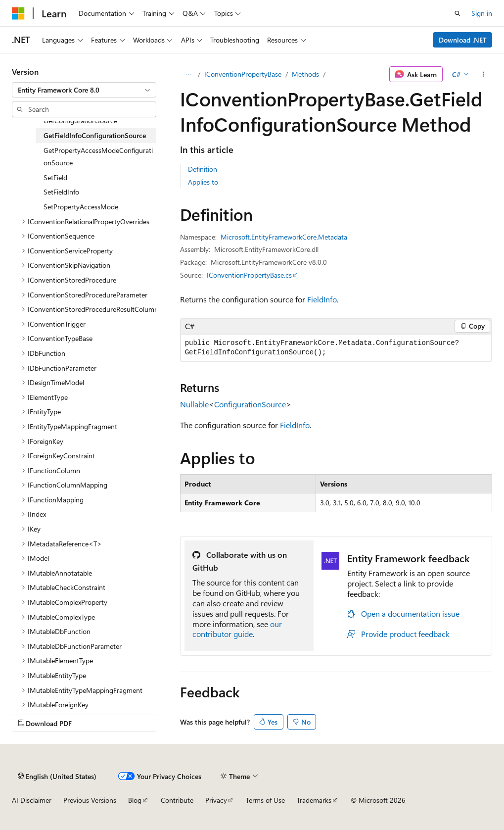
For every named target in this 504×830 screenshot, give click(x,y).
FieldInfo (322, 299)
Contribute (177, 800)
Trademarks (314, 800)
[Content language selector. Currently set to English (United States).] (57, 776)
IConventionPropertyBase (243, 74)
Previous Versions (90, 800)
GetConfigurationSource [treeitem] (80, 121)
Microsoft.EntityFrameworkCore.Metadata (284, 237)
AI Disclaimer (32, 800)
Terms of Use (265, 800)
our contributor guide (237, 629)
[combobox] (84, 90)
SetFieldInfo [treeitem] (61, 192)
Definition (203, 169)
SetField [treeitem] (55, 177)
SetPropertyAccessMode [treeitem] (81, 207)
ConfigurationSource (250, 404)
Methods (305, 74)
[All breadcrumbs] (189, 74)
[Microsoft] (18, 13)
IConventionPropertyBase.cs (249, 275)
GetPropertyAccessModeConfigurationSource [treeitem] (98, 157)
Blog (135, 800)
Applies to (203, 182)
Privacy (216, 800)
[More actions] (483, 74)
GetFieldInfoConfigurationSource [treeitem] (95, 135)
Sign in (482, 13)
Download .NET (463, 40)
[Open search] (458, 13)
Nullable (194, 404)
